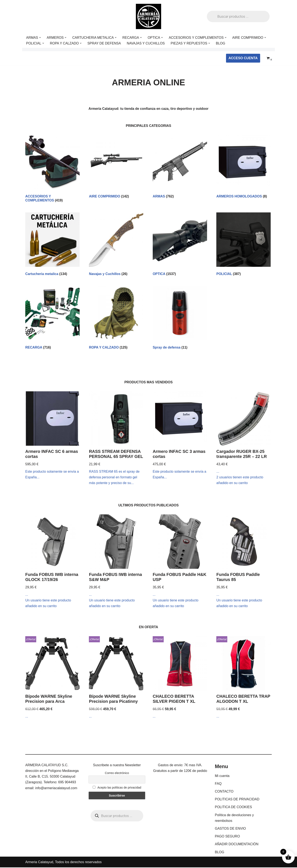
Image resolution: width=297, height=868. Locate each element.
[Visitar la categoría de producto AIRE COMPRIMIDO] (116, 167)
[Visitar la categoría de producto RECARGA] (52, 319)
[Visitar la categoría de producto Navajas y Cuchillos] (116, 245)
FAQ (218, 784)
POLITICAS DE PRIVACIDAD (237, 800)
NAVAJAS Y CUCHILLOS (146, 43)
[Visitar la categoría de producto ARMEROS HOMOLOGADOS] (243, 167)
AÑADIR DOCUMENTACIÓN (237, 845)
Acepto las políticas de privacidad (117, 788)
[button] (40, 38)
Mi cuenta (222, 776)
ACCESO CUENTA (243, 58)
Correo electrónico (117, 774)
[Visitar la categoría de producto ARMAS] (180, 167)
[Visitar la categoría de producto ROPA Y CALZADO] (116, 319)
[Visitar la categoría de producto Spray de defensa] (180, 319)
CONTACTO (224, 792)
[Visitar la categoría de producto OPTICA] (180, 245)
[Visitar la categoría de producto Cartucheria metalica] (52, 245)
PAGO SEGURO (227, 837)
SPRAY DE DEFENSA (104, 43)
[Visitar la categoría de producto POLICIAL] (243, 245)
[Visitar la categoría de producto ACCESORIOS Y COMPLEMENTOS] (52, 169)
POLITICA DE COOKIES (233, 808)
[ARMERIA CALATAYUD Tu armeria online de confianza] (148, 16)
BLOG (221, 43)
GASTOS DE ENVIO (230, 829)
